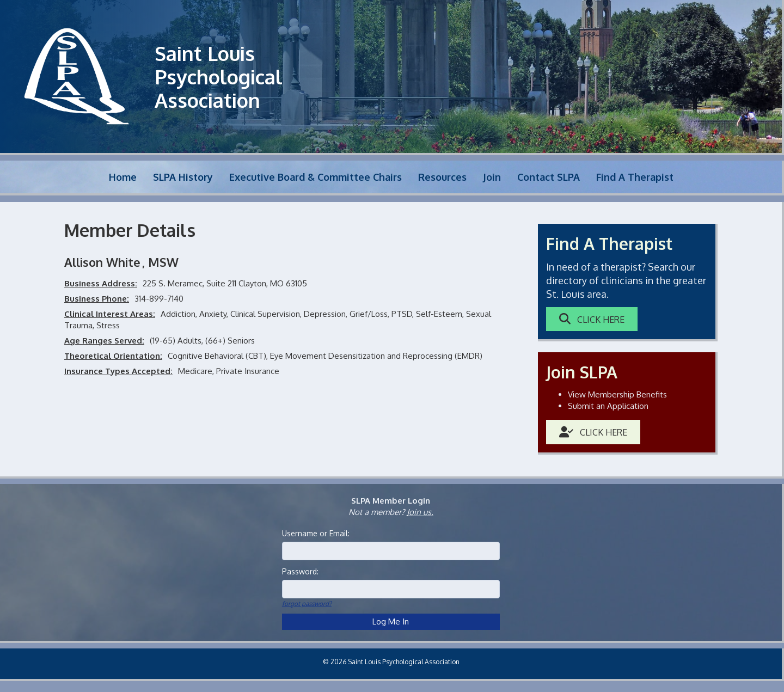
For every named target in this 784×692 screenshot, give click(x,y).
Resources (442, 177)
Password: (300, 571)
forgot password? (307, 604)
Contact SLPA (549, 177)
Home (123, 177)
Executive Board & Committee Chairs (316, 177)
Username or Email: (316, 533)
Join (492, 177)
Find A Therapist (635, 177)
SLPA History (183, 177)
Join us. (420, 512)
